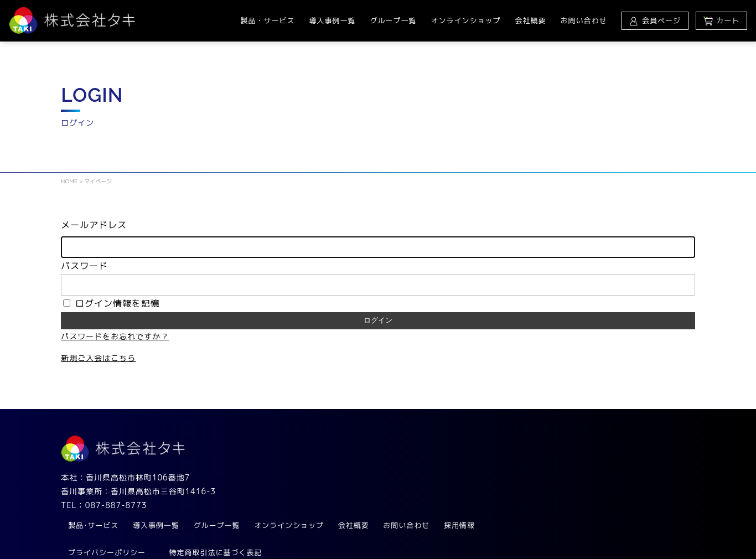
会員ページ (654, 20)
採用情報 (651, 472)
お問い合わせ (583, 20)
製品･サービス (284, 472)
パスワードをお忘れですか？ (115, 337)
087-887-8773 (116, 506)
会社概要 (530, 20)
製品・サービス (267, 20)
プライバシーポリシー (297, 499)
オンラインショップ (465, 20)
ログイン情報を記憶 (112, 304)
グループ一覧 (393, 20)
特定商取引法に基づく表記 (406, 499)
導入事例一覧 (332, 20)
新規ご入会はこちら (98, 359)
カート (721, 20)
